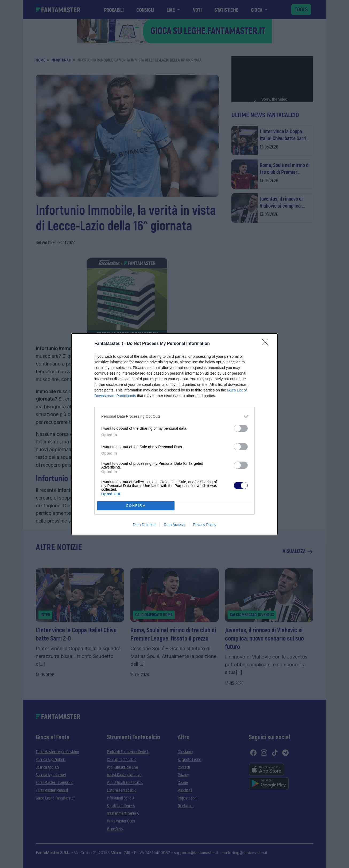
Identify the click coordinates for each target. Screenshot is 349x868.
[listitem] (174, 416)
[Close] (267, 344)
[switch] (241, 428)
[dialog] (174, 434)
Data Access (174, 525)
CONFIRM (136, 506)
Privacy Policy (205, 525)
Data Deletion (144, 525)
